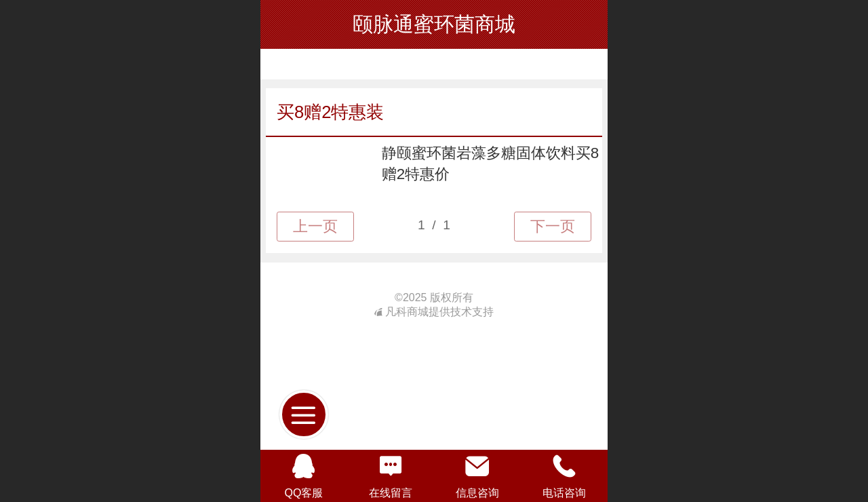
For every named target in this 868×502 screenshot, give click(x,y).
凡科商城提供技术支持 (434, 312)
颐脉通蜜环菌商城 (434, 24)
